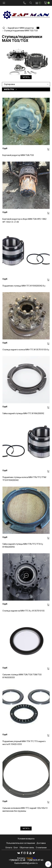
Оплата (9, 848)
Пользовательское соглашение (21, 843)
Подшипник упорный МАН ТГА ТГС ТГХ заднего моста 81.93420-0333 (24, 743)
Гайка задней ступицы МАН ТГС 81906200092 (23, 413)
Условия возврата (26, 839)
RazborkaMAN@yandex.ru (26, 863)
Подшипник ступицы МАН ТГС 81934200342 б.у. (24, 286)
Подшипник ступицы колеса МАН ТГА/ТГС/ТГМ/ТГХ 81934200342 (24, 479)
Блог (16, 848)
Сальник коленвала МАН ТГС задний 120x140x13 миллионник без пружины (25, 810)
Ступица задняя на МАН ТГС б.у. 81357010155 (24, 611)
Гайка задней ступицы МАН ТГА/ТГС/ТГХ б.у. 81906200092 (23, 545)
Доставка (41, 843)
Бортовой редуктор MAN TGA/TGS (18, 155)
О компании (41, 848)
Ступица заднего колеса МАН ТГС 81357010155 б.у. (26, 350)
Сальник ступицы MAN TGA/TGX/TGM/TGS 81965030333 (22, 676)
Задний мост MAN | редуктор (21, 28)
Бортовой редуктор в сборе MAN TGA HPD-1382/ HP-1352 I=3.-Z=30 (25, 220)
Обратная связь (27, 848)
